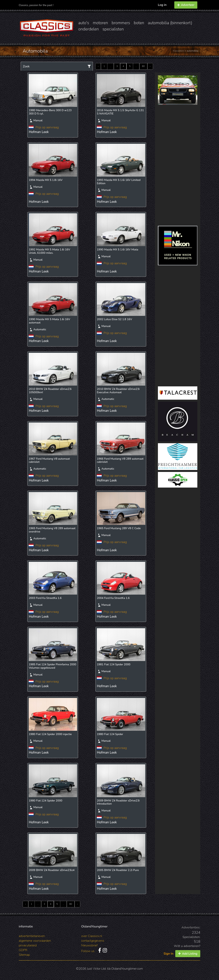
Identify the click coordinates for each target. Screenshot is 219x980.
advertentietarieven (32, 936)
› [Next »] (150, 66)
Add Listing (188, 954)
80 (143, 66)
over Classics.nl (92, 936)
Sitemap (24, 955)
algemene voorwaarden (35, 941)
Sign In (168, 954)
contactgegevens (93, 941)
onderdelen (89, 29)
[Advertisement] (178, 165)
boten (139, 23)
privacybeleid (28, 945)
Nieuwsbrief (89, 945)
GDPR (23, 950)
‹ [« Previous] (98, 66)
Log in (162, 5)
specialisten (113, 29)
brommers (121, 23)
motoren (100, 23)
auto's (84, 23)
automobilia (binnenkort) (170, 23)
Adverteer (186, 5)
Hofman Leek (39, 132)
